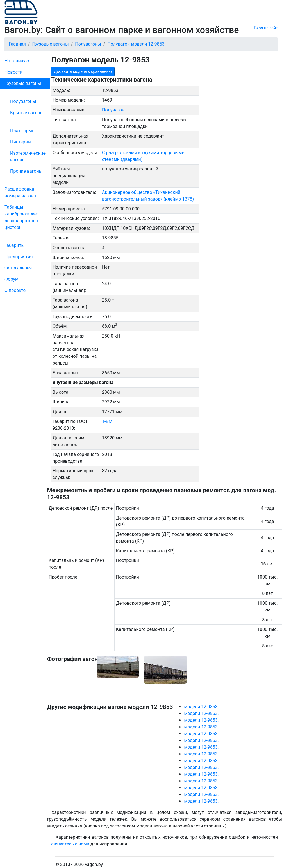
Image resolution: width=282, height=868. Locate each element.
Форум (12, 279)
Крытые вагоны (27, 113)
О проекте (15, 290)
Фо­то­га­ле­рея (18, 268)
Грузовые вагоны (23, 83)
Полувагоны (23, 101)
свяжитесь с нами (70, 844)
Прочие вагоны (26, 171)
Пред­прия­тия (19, 257)
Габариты (15, 245)
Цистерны (21, 142)
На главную (17, 61)
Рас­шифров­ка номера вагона (20, 193)
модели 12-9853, (201, 707)
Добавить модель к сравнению (83, 71)
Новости (13, 72)
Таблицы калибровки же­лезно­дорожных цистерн (22, 217)
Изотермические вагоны (28, 157)
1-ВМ (107, 421)
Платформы (23, 131)
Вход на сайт (266, 28)
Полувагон (113, 110)
